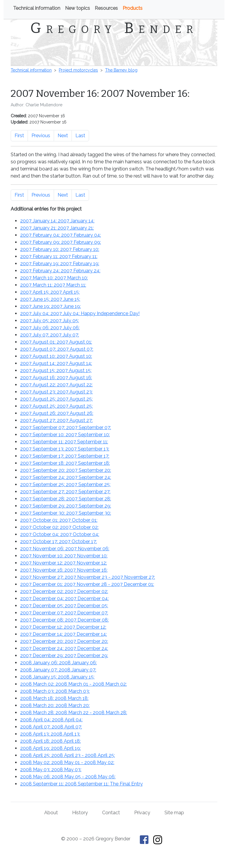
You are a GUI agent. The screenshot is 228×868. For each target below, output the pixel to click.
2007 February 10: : (60, 249)
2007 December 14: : (64, 634)
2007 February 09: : (61, 242)
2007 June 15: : (50, 299)
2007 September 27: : (65, 492)
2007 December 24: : (64, 648)
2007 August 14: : (56, 363)
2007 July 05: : (50, 321)
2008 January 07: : (58, 670)
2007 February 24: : (60, 271)
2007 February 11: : (59, 256)
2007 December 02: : (64, 591)
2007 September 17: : (65, 456)
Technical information (37, 8)
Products (133, 8)
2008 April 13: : (50, 734)
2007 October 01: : (59, 520)
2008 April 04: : (51, 720)
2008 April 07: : (51, 727)
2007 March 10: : (54, 278)
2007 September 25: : (65, 484)
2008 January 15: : (57, 677)
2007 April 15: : (50, 292)
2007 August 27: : (56, 420)
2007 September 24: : (66, 477)
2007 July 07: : (50, 335)
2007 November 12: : (64, 563)
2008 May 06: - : (68, 777)
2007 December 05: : (64, 606)
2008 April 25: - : (68, 755)
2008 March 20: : (55, 705)
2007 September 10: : (65, 435)
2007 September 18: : (65, 463)
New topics (77, 8)
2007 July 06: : (50, 328)
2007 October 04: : (60, 534)
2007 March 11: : (53, 285)
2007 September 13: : (65, 449)
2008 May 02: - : (67, 762)
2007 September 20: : (66, 470)
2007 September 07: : (66, 427)
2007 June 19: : (50, 306)
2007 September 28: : (66, 499)
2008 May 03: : (51, 770)
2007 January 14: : (57, 221)
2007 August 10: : (56, 356)
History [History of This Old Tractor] (80, 813)
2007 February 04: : (61, 235)
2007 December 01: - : (87, 584)
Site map (174, 813)
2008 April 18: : (50, 741)
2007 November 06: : (65, 549)
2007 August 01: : (56, 342)
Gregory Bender (114, 28)
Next (63, 136)
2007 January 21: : (57, 228)
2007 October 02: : (59, 527)
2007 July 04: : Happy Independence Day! (80, 313)
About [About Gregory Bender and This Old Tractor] (51, 813)
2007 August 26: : (57, 413)
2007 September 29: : (66, 506)
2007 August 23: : (56, 392)
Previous (41, 136)
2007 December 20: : (64, 641)
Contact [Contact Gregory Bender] (111, 813)
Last (80, 136)
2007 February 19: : (60, 264)
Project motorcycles (78, 70)
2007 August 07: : (57, 349)
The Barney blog (121, 70)
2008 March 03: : (55, 691)
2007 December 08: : (64, 620)
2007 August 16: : (56, 378)
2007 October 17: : (58, 541)
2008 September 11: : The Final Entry (81, 784)
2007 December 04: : (64, 599)
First (19, 136)
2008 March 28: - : (74, 713)
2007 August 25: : (56, 399)
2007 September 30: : (66, 513)
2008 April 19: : (50, 748)
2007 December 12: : (63, 627)
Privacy (142, 813)
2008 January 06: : (58, 663)
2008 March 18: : (54, 698)
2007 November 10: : (64, 556)
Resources (106, 8)
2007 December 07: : (64, 613)
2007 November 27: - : (88, 577)
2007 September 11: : (64, 442)
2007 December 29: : (64, 656)
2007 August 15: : (56, 370)
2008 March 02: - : (73, 684)
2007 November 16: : (64, 570)
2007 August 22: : (56, 385)
